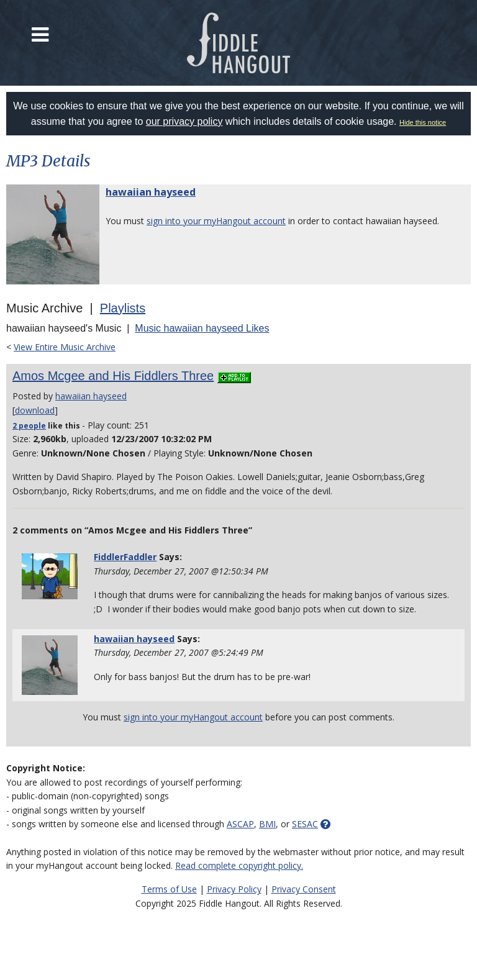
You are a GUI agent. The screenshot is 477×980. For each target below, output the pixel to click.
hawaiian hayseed (151, 192)
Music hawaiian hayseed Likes (202, 328)
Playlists (123, 308)
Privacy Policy (234, 889)
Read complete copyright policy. (239, 865)
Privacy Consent (304, 889)
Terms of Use (169, 889)
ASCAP (240, 824)
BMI (267, 824)
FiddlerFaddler (125, 557)
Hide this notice (423, 122)
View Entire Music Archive (65, 347)
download (35, 410)
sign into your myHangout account (216, 221)
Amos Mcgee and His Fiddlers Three (113, 376)
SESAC (305, 824)
